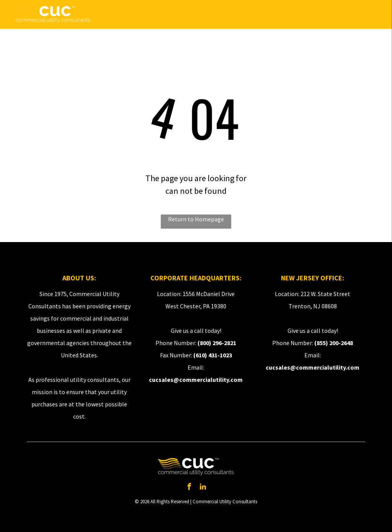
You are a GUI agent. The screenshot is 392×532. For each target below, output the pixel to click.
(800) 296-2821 (217, 343)
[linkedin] (203, 488)
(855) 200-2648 (334, 343)
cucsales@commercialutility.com (196, 380)
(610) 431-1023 (213, 355)
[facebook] (189, 488)
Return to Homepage (196, 219)
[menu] (375, 15)
